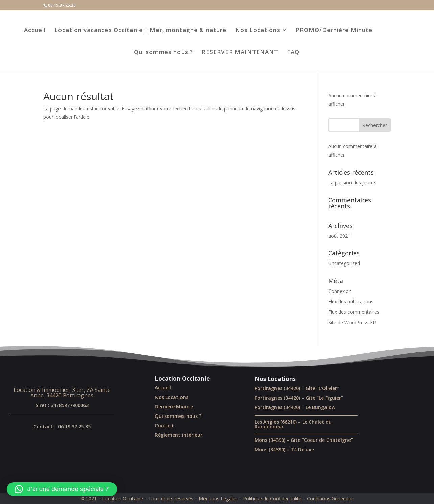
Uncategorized (344, 263)
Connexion (340, 291)
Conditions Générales (330, 498)
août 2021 (339, 236)
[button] (62, 489)
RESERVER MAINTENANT (240, 53)
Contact (164, 425)
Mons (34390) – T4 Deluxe (284, 449)
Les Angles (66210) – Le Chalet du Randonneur (293, 424)
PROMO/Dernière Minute (334, 31)
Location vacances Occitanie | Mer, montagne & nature (140, 31)
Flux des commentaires (354, 312)
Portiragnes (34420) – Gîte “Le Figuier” (299, 398)
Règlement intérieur (179, 435)
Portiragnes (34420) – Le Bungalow (295, 407)
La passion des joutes (352, 183)
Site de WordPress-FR (352, 322)
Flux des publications (351, 301)
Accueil (35, 31)
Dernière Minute (174, 407)
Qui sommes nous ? (163, 53)
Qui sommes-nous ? (178, 416)
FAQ (293, 53)
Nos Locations (258, 31)
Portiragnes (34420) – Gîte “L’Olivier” (297, 388)
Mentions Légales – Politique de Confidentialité (250, 498)
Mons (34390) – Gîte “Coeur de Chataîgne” (304, 440)
